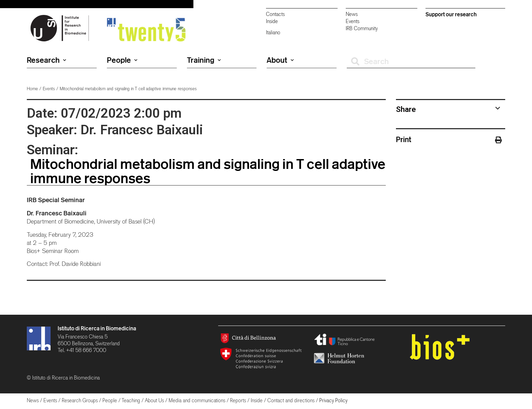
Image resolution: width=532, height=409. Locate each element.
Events (353, 21)
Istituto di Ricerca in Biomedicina (97, 328)
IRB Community (362, 28)
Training (204, 60)
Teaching (131, 400)
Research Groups (80, 400)
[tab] (448, 109)
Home (32, 89)
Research (46, 60)
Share (406, 109)
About (280, 60)
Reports (238, 400)
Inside (272, 21)
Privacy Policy (333, 400)
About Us (154, 400)
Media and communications (197, 400)
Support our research (451, 14)
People (122, 60)
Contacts (275, 14)
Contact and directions (291, 400)
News (352, 14)
